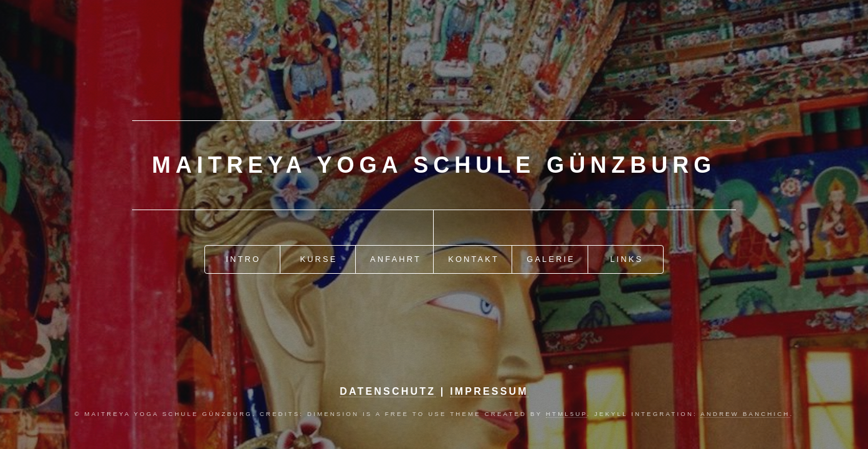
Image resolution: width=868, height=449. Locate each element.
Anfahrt (396, 259)
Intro (244, 259)
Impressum (489, 391)
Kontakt (474, 259)
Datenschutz (388, 391)
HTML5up (566, 414)
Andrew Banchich (745, 414)
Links (627, 259)
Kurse (318, 259)
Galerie (551, 259)
